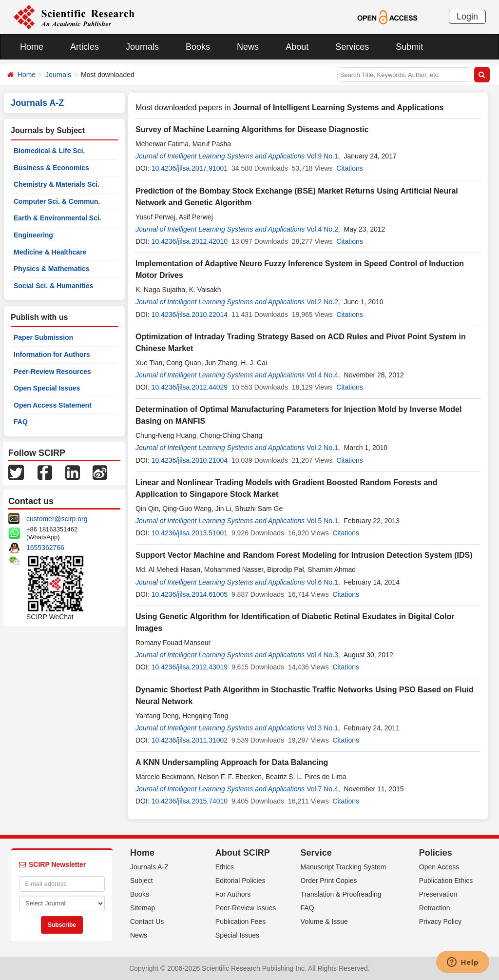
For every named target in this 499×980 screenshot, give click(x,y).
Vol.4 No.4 (322, 375)
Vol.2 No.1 (322, 448)
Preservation (438, 894)
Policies (436, 853)
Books (198, 47)
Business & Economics (51, 168)
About (297, 47)
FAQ (21, 422)
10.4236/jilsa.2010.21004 (190, 460)
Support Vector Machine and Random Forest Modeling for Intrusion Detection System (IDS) (304, 555)
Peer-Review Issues (246, 908)
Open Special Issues (47, 388)
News (248, 47)
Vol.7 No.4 (322, 789)
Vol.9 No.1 (322, 156)
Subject (142, 881)
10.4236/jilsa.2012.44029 (190, 387)
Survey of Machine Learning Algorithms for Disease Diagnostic (252, 129)
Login (467, 17)
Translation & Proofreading (341, 894)
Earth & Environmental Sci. (58, 218)
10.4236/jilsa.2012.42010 (190, 241)
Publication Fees (241, 921)
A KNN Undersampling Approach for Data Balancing (232, 762)
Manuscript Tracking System (344, 867)
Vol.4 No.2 (322, 229)
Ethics (225, 867)
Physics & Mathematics (52, 269)
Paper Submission (43, 337)
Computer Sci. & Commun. (57, 201)
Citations (349, 168)
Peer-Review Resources (52, 372)
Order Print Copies (329, 881)
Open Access (439, 867)
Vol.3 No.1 (322, 728)
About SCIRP (243, 853)
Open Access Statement (53, 405)
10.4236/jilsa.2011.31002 (190, 740)
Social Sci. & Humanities (53, 286)
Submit (409, 47)
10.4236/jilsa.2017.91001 (190, 168)
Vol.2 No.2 (322, 302)
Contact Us (147, 921)
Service (316, 853)
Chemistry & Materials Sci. (57, 184)
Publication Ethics (446, 881)
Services (352, 47)
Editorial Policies (240, 881)
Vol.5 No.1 (322, 521)
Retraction (435, 908)
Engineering (33, 235)
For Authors (233, 894)
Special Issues (237, 935)
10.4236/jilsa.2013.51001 (190, 533)
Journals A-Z (149, 867)
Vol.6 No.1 (322, 582)
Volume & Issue (324, 921)
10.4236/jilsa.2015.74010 (190, 801)
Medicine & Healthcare (50, 252)
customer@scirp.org (57, 519)
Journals (142, 47)
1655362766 (45, 548)
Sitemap (143, 908)
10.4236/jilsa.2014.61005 (190, 594)
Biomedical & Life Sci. (49, 151)
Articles (85, 47)
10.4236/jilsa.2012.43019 (190, 667)
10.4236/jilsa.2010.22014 (190, 314)
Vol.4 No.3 (322, 655)
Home (32, 47)
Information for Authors (52, 354)
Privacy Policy (440, 921)
